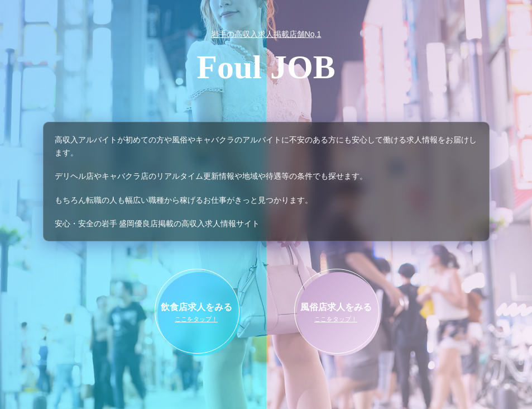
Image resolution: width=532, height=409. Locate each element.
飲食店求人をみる (196, 313)
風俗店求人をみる (336, 313)
